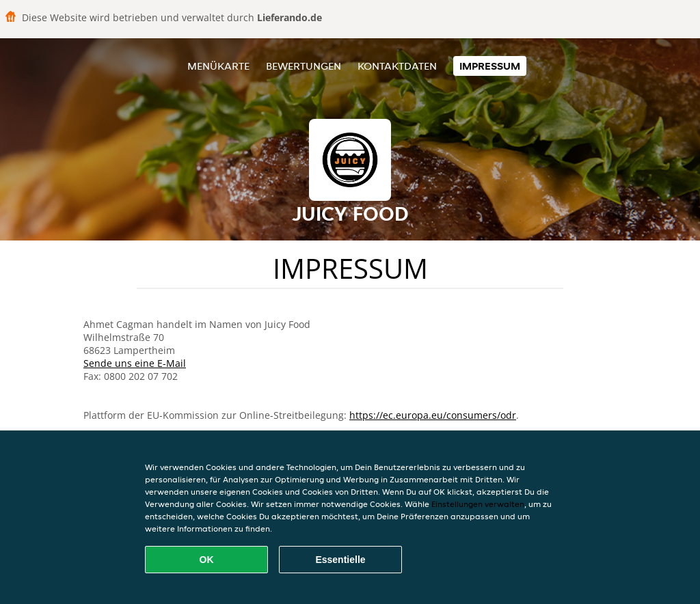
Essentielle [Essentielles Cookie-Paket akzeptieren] (340, 560)
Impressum (490, 66)
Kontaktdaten (397, 66)
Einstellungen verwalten (478, 504)
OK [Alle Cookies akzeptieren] (207, 560)
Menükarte (218, 66)
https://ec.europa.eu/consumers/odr (433, 415)
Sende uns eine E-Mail (135, 363)
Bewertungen (304, 66)
